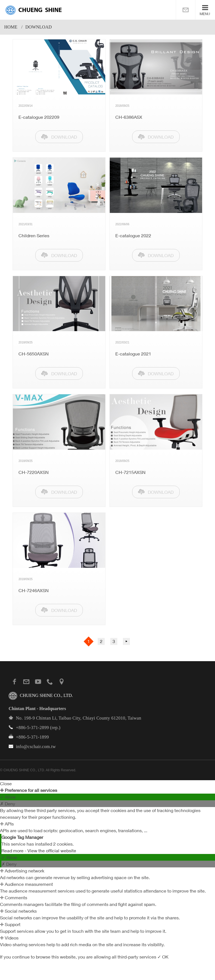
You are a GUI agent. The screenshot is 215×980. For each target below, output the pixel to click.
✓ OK (163, 957)
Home (11, 27)
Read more (13, 851)
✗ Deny (8, 804)
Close (6, 784)
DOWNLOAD (64, 137)
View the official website (52, 851)
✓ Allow (8, 797)
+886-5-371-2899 (32, 728)
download (39, 27)
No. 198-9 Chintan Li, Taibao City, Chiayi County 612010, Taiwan (79, 718)
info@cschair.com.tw (36, 747)
